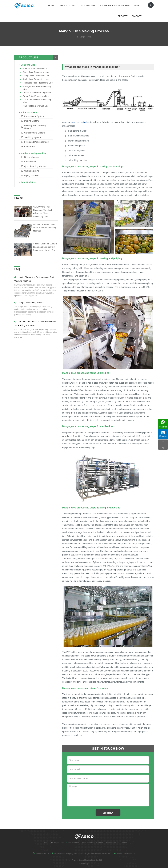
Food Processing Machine (115, 5)
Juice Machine (87, 5)
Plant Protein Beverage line (36, 106)
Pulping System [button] (31, 121)
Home (51, 5)
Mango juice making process (29, 303)
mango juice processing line (77, 122)
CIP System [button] (30, 147)
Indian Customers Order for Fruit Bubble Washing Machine (44, 228)
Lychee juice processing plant (37, 93)
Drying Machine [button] (31, 157)
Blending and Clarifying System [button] (35, 127)
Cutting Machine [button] (32, 171)
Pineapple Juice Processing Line (38, 83)
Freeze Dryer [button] (30, 162)
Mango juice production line (36, 76)
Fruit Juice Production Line (35, 69)
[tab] (36, 116)
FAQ (89, 37)
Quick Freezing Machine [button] (35, 166)
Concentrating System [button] (35, 133)
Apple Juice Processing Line (36, 79)
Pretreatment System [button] (34, 116)
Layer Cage (84, 864)
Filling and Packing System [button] (37, 142)
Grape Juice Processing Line (36, 96)
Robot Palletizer (28, 182)
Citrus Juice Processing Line (36, 72)
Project (123, 16)
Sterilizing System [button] (33, 137)
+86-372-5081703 (43, 853)
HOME (82, 37)
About (138, 5)
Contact (137, 16)
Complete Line (67, 5)
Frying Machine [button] (31, 175)
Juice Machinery (28, 112)
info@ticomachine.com (126, 853)
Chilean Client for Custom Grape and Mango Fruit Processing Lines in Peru (45, 247)
